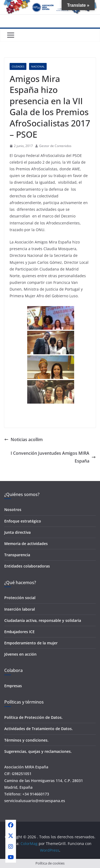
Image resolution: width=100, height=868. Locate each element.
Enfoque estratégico (23, 521)
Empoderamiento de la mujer (31, 643)
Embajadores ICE (19, 632)
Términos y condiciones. (26, 740)
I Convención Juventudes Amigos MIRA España (53, 457)
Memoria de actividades (26, 544)
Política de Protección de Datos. (33, 717)
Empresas (13, 686)
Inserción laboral (20, 609)
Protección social (20, 598)
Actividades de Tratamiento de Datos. (39, 729)
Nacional (38, 66)
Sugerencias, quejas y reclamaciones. (38, 751)
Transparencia (17, 555)
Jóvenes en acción (20, 654)
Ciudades (18, 66)
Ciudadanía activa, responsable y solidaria (43, 620)
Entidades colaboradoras (27, 566)
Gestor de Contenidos (55, 146)
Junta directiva (17, 532)
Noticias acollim (23, 439)
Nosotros (13, 510)
